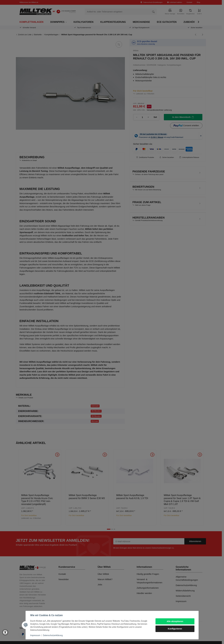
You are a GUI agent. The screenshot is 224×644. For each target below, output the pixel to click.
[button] (5, 632)
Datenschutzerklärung (53, 635)
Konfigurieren (175, 629)
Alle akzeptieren (175, 621)
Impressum (35, 635)
